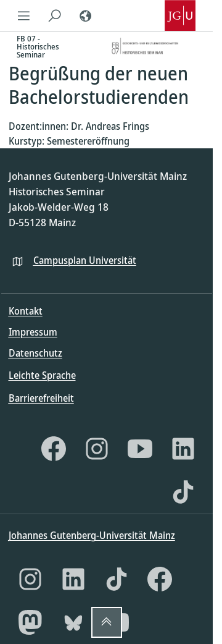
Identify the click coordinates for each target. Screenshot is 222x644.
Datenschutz (35, 353)
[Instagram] (97, 449)
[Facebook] (54, 449)
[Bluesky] (73, 622)
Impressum (33, 332)
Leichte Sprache (42, 375)
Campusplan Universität (85, 260)
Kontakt (26, 311)
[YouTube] (140, 449)
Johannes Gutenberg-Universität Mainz (92, 535)
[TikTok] (183, 492)
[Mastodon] (30, 622)
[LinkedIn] (183, 449)
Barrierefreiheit (41, 398)
